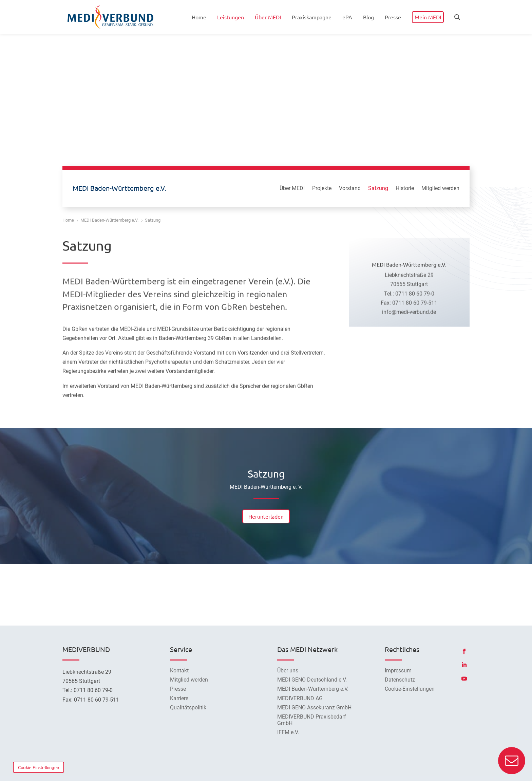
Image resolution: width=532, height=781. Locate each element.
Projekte (322, 189)
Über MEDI (292, 189)
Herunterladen (266, 516)
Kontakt (179, 671)
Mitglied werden (440, 189)
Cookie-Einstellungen (39, 767)
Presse (178, 689)
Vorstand (350, 189)
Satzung (378, 189)
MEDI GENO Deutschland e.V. (312, 680)
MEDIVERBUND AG (300, 698)
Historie (405, 189)
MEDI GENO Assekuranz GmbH (314, 708)
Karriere (179, 698)
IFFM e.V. (288, 732)
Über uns (288, 671)
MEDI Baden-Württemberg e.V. (313, 689)
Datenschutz (400, 680)
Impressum (398, 671)
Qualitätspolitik (188, 708)
